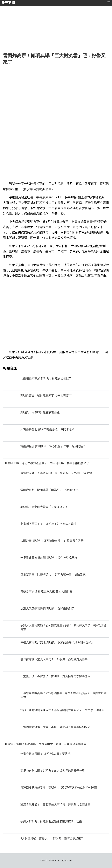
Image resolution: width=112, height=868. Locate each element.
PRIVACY (54, 861)
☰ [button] (109, 3)
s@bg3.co (66, 861)
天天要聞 (8, 3)
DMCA (44, 861)
